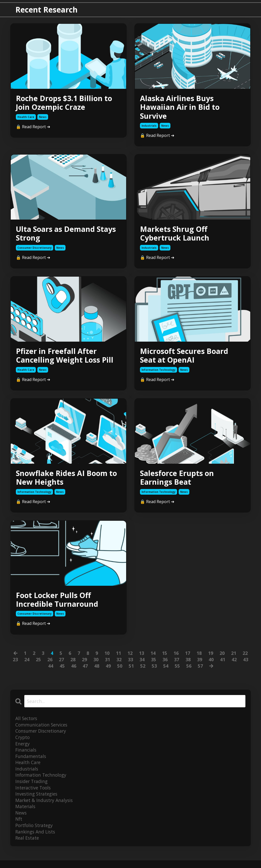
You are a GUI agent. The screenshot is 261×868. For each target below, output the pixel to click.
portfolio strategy (35, 832)
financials (26, 755)
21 (234, 657)
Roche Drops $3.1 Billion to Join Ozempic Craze (66, 103)
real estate (28, 845)
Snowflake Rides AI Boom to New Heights (64, 481)
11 (118, 657)
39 (200, 664)
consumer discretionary (35, 250)
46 (73, 670)
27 (61, 664)
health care (26, 118)
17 (188, 657)
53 (154, 670)
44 (50, 670)
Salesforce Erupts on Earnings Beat (178, 481)
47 (85, 670)
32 (119, 664)
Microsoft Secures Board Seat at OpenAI (186, 358)
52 (143, 670)
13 (142, 657)
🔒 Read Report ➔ (33, 127)
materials (26, 813)
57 (200, 670)
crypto (23, 742)
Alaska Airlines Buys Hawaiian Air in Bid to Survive (181, 108)
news (43, 118)
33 (130, 664)
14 (153, 657)
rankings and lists (36, 839)
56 (189, 670)
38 (188, 664)
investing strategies (37, 800)
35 (154, 664)
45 (62, 670)
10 (107, 657)
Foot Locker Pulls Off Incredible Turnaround (58, 604)
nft (19, 826)
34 (142, 664)
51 (131, 670)
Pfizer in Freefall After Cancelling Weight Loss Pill (66, 358)
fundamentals (31, 762)
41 (223, 664)
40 (211, 664)
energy (23, 749)
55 (177, 670)
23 (15, 664)
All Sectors (27, 723)
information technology (159, 373)
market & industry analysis (45, 807)
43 (246, 664)
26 (50, 664)
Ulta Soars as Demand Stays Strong (68, 235)
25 (38, 664)
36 (165, 664)
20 (222, 657)
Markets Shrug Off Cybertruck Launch (176, 235)
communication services (42, 729)
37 (177, 664)
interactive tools (34, 794)
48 (96, 670)
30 (96, 664)
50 (119, 670)
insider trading (32, 787)
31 (107, 664)
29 (84, 664)
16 (176, 657)
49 (108, 670)
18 (199, 657)
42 (234, 664)
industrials (149, 127)
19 (211, 657)
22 (245, 657)
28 (73, 664)
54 (166, 670)
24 (27, 664)
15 (165, 657)
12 (130, 657)
